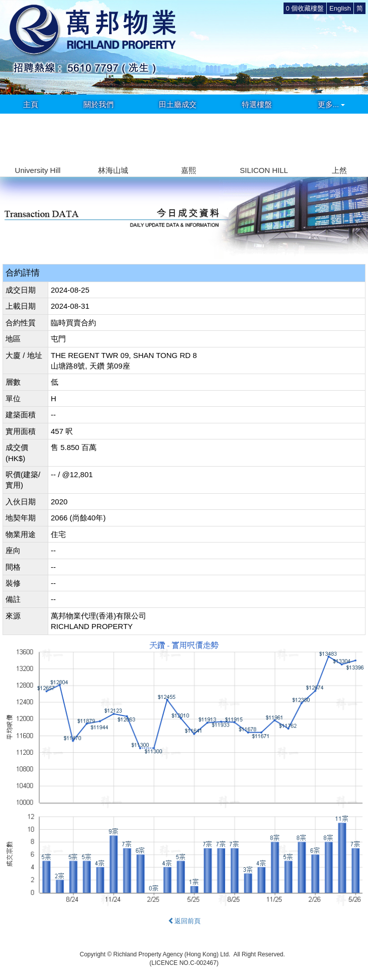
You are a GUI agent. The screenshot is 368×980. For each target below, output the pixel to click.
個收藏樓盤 (305, 8)
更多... (332, 104)
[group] (38, 145)
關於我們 (99, 104)
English (340, 8)
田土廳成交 (178, 104)
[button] (356, 139)
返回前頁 (184, 921)
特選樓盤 (257, 104)
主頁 (31, 104)
